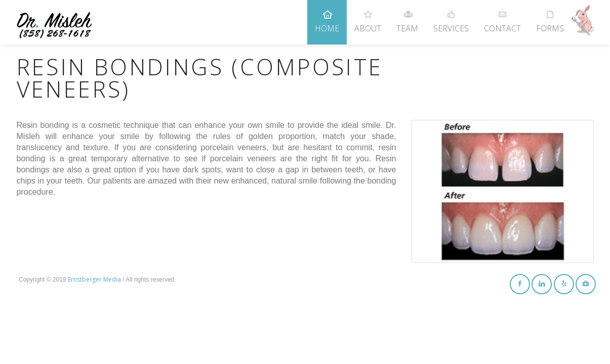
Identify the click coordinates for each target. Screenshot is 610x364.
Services (451, 17)
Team (407, 17)
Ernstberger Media (94, 279)
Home (327, 17)
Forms (550, 17)
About (368, 17)
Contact (502, 17)
